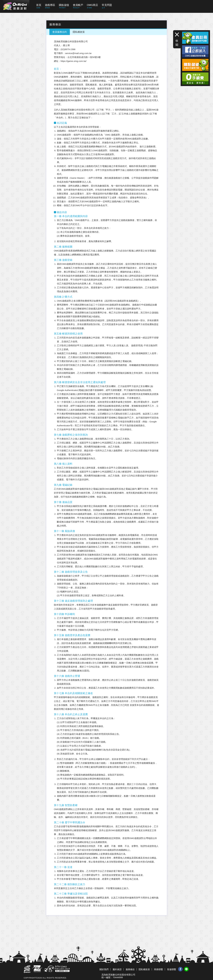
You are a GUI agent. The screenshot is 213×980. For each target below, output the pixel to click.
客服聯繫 (172, 969)
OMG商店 (93, 5)
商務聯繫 (159, 969)
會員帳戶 (78, 5)
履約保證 (117, 969)
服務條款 (130, 969)
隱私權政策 (79, 32)
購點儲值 (64, 5)
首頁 (39, 5)
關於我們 (104, 969)
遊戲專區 (50, 5)
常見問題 (107, 5)
